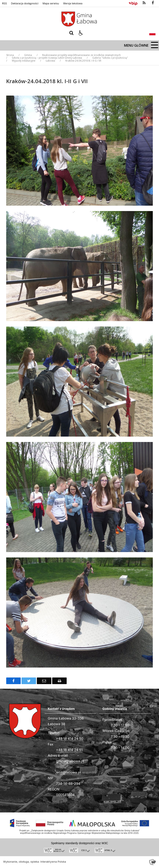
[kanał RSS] (144, 3)
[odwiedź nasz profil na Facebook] (153, 3)
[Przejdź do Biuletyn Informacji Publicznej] (133, 3)
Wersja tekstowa (73, 4)
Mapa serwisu (51, 4)
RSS (4, 4)
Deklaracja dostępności (25, 4)
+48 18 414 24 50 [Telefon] (70, 739)
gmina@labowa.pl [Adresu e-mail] (70, 761)
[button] (81, 33)
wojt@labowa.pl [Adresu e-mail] (68, 772)
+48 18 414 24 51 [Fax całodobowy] (69, 750)
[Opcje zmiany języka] (152, 33)
